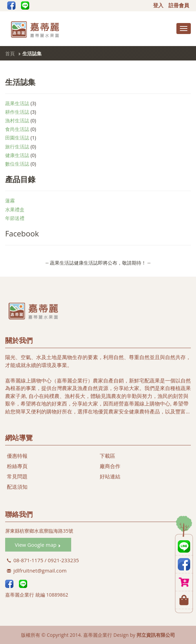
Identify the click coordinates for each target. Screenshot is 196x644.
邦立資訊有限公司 (156, 635)
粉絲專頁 (17, 466)
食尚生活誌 (17, 129)
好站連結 (110, 476)
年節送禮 (15, 218)
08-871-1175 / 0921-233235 (43, 560)
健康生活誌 (17, 155)
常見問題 (17, 476)
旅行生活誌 (17, 147)
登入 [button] (158, 5)
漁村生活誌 (17, 120)
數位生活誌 (17, 164)
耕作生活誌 (17, 112)
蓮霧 (10, 201)
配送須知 (17, 487)
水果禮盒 (15, 209)
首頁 (10, 53)
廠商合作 (110, 466)
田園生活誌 (17, 138)
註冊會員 (179, 5)
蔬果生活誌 (17, 103)
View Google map (38, 545)
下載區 (107, 456)
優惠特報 (17, 456)
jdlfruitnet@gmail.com (37, 570)
